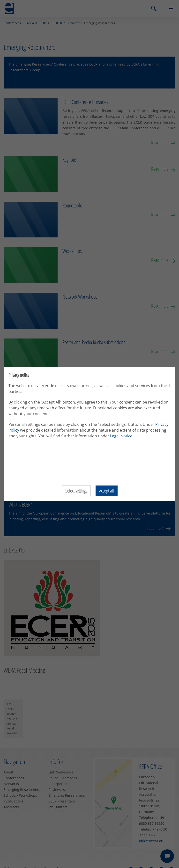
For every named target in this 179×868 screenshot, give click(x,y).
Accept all (107, 491)
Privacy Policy (22, 430)
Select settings (76, 491)
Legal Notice (143, 436)
